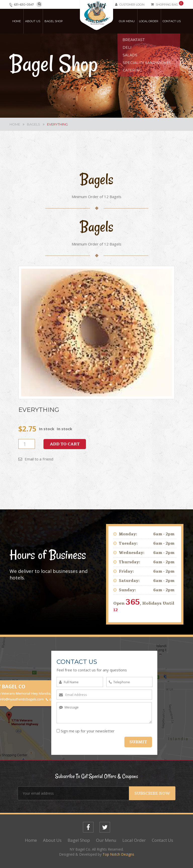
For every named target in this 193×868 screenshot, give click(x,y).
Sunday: (127, 590)
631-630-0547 (24, 4)
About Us (33, 21)
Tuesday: (128, 543)
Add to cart (65, 444)
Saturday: (129, 581)
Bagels (34, 124)
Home (17, 21)
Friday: (126, 571)
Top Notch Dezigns (118, 854)
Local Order (149, 21)
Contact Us (172, 21)
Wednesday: (132, 553)
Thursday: (130, 562)
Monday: (128, 534)
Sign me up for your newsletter (86, 731)
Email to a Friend (36, 459)
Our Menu (127, 21)
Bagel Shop (54, 21)
